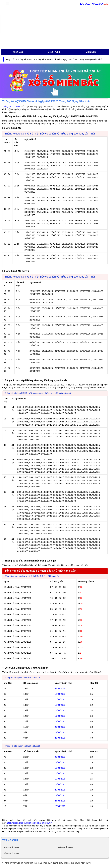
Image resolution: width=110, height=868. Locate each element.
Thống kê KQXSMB (11, 107)
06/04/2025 (60, 688)
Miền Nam (91, 52)
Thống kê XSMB (25, 59)
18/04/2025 (60, 705)
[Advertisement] (55, 28)
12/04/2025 (60, 694)
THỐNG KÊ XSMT (11, 853)
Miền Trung (54, 52)
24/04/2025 (60, 795)
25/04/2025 (60, 806)
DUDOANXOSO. (94, 4)
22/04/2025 (60, 732)
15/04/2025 (60, 699)
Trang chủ (10, 59)
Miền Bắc (18, 52)
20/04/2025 (60, 727)
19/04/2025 (60, 716)
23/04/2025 (60, 738)
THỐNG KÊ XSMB (11, 848)
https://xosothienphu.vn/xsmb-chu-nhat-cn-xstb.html (30, 823)
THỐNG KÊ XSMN (65, 848)
